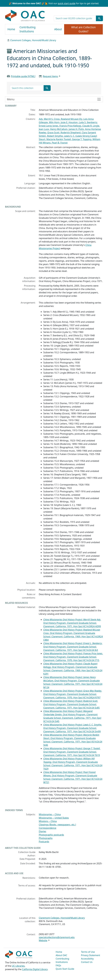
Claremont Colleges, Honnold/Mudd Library (33, 40)
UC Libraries (18, 966)
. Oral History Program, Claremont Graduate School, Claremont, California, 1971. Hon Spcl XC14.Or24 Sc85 (71, 704)
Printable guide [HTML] (23, 76)
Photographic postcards (51, 835)
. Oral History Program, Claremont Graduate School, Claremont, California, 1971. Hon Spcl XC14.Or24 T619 (72, 752)
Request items (50, 76)
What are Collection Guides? (84, 29)
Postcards (44, 842)
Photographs (46, 838)
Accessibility (87, 959)
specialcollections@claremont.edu (57, 937)
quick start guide (67, 3)
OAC (25, 16)
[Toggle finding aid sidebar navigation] (54, 99)
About (58, 29)
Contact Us (87, 962)
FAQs (58, 965)
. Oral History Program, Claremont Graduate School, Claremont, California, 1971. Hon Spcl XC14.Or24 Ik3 (73, 647)
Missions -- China (48, 821)
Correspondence (48, 828)
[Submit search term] (99, 18)
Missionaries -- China (50, 814)
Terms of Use (88, 952)
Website (43, 940)
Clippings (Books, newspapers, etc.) (57, 825)
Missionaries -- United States (54, 818)
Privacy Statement (91, 955)
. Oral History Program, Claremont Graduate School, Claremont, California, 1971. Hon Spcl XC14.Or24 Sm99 (73, 728)
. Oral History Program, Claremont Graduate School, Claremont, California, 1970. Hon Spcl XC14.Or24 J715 (73, 657)
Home (11, 29)
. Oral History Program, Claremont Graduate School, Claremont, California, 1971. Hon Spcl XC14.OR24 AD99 (72, 623)
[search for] (75, 18)
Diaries (42, 831)
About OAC (61, 955)
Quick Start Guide (65, 969)
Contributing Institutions (27, 29)
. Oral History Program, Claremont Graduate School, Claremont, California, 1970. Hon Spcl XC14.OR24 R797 (73, 694)
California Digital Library (35, 969)
